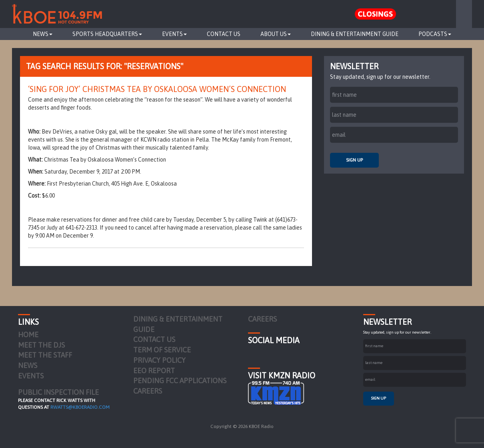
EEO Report (154, 371)
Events (174, 34)
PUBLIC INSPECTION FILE (58, 392)
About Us (276, 34)
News (43, 34)
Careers (148, 391)
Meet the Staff (45, 355)
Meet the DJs (41, 345)
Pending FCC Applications (180, 381)
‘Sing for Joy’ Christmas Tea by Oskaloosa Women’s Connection (157, 89)
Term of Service (162, 350)
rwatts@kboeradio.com (80, 407)
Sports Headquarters (107, 34)
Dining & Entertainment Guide (355, 34)
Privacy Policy (159, 360)
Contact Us (224, 34)
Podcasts (435, 34)
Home (28, 335)
